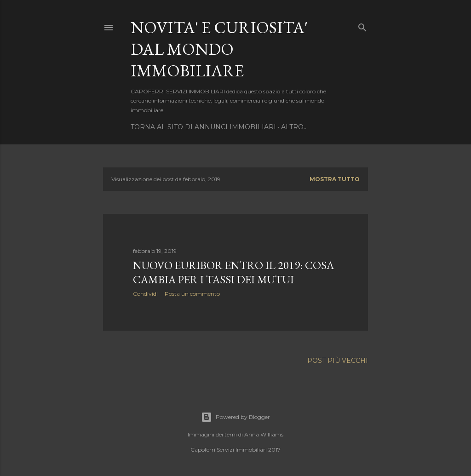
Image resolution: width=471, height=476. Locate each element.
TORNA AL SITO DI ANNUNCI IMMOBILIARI (203, 127)
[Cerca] (362, 26)
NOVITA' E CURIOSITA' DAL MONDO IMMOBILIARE (219, 49)
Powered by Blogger (235, 417)
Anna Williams (264, 434)
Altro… (294, 127)
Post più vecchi (338, 361)
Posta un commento (192, 294)
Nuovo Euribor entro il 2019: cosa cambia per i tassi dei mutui (233, 272)
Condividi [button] (145, 294)
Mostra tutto (335, 179)
